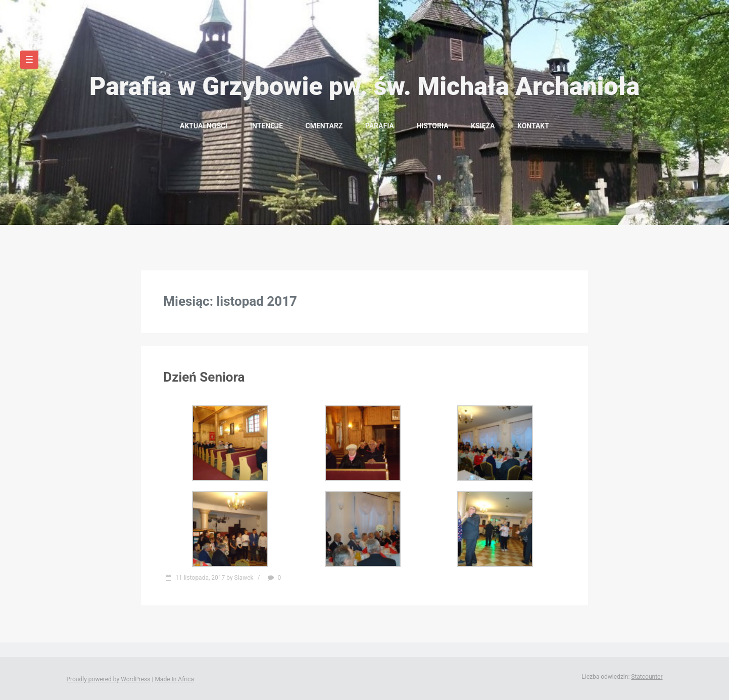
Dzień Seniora (204, 377)
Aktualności (204, 126)
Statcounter (647, 677)
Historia (432, 126)
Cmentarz (324, 126)
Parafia (380, 126)
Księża (483, 126)
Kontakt (533, 126)
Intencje (266, 126)
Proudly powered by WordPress (109, 679)
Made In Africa (174, 679)
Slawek (244, 578)
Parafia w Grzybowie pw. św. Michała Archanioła (364, 86)
